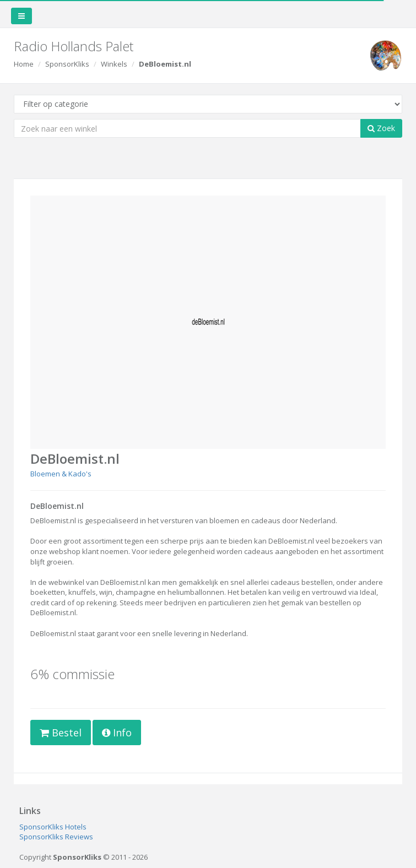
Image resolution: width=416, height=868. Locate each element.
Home (24, 64)
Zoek (381, 128)
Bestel (61, 733)
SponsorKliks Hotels (53, 827)
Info (117, 733)
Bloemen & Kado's (61, 474)
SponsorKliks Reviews (56, 837)
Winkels (114, 64)
